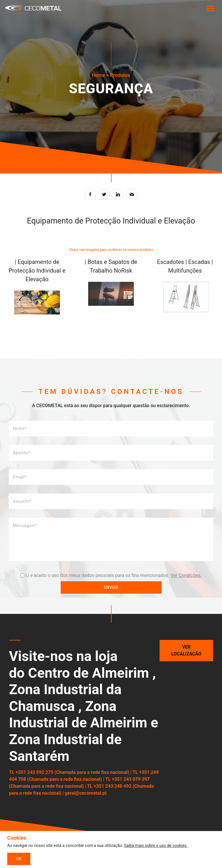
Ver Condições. (186, 575)
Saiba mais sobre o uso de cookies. (156, 845)
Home (99, 75)
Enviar (111, 587)
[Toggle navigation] (210, 9)
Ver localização (186, 650)
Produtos (120, 75)
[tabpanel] (111, 87)
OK (19, 859)
